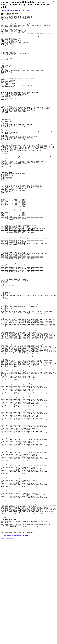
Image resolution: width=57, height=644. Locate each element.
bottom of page (11, 10)
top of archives (19, 10)
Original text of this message (7, 641)
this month (27, 10)
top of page (10, 639)
